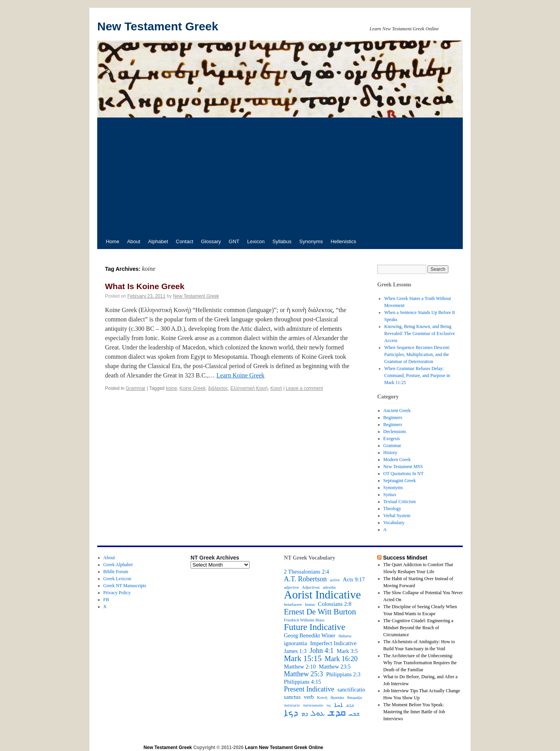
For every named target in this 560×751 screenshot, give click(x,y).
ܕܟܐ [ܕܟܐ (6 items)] (291, 713)
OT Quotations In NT (403, 474)
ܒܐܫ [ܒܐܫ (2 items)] (350, 705)
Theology (392, 509)
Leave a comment (304, 388)
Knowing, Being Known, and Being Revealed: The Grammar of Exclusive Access (420, 333)
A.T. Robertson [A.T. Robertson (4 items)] (305, 579)
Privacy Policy (117, 593)
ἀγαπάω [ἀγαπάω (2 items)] (337, 697)
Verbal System (397, 516)
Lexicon (256, 241)
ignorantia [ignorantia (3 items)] (295, 643)
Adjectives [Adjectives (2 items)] (311, 587)
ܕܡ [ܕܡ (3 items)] (304, 714)
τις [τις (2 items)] (328, 705)
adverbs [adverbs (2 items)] (329, 587)
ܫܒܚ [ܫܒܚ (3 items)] (354, 714)
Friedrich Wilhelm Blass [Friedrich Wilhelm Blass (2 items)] (304, 620)
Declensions (395, 432)
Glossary (211, 241)
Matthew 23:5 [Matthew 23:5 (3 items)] (335, 667)
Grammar (136, 388)
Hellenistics (343, 241)
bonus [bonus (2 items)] (310, 604)
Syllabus (282, 241)
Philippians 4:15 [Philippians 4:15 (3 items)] (303, 682)
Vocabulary (394, 523)
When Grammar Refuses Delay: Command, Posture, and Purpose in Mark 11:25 (417, 375)
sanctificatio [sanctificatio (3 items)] (351, 690)
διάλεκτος (218, 388)
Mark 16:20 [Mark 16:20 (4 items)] (341, 659)
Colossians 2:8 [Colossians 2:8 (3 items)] (335, 604)
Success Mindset (405, 558)
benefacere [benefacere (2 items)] (293, 604)
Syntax (390, 495)
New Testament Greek (158, 26)
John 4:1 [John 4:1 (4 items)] (322, 651)
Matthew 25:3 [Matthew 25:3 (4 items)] (304, 674)
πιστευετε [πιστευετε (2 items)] (292, 705)
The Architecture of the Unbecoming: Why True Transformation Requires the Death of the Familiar (420, 663)
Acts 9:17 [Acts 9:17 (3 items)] (354, 579)
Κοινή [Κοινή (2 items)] (322, 697)
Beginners (393, 418)
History (390, 453)
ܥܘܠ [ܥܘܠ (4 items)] (318, 713)
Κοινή (276, 388)
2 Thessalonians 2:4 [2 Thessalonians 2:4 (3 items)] (306, 572)
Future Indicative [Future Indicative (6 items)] (315, 627)
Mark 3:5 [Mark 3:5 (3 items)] (347, 651)
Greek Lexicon (117, 579)
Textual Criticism (400, 502)
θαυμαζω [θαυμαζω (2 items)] (355, 697)
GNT (234, 241)
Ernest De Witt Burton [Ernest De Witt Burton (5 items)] (320, 612)
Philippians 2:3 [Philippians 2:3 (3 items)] (343, 674)
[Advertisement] (280, 176)
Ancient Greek (397, 411)
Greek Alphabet (118, 565)
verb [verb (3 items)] (309, 697)
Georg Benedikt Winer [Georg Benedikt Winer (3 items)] (310, 635)
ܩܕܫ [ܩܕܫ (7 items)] (337, 712)
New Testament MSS (403, 467)
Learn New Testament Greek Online (284, 747)
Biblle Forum (116, 572)
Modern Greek (397, 460)
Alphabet (158, 241)
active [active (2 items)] (335, 580)
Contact (185, 241)
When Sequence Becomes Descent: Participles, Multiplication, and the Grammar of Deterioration (417, 354)
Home (113, 241)
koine (171, 388)
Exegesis (392, 439)
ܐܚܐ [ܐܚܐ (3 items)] (339, 705)
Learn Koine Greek (241, 375)
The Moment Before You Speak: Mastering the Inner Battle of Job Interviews (414, 712)
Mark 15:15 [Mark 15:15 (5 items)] (303, 658)
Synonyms (311, 241)
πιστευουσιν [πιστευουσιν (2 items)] (313, 705)
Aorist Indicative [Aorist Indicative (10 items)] (322, 595)
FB (106, 600)
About (134, 241)
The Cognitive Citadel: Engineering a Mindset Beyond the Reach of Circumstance (418, 628)
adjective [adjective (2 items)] (291, 587)
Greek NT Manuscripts (125, 586)
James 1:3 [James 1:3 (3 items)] (295, 651)
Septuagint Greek (400, 481)
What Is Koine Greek (145, 286)
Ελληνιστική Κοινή (249, 388)
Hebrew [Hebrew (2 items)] (345, 636)
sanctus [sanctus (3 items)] (292, 697)
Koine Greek (193, 388)
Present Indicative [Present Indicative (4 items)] (309, 689)
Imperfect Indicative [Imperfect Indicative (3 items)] (333, 643)
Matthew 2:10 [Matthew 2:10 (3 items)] (300, 667)
